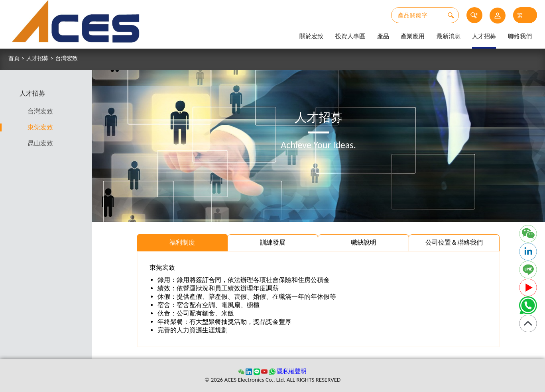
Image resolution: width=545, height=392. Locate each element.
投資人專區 (350, 36)
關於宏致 (311, 36)
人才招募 (484, 36)
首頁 (14, 59)
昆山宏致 (41, 143)
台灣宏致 (67, 59)
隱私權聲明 (292, 371)
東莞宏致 (41, 127)
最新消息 (449, 36)
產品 (383, 36)
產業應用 (413, 36)
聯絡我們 (520, 36)
